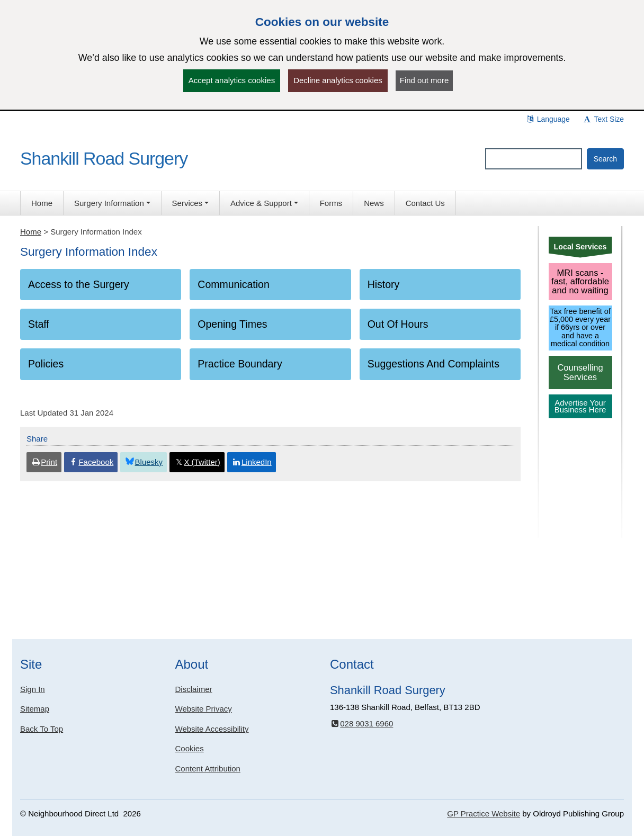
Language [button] (548, 119)
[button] (112, 203)
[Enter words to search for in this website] (534, 159)
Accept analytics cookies (232, 80)
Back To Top (42, 729)
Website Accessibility (212, 729)
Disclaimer (194, 689)
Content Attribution (208, 768)
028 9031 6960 (361, 723)
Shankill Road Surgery (104, 158)
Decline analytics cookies (338, 80)
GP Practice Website (484, 813)
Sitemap (35, 709)
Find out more (424, 80)
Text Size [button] (603, 119)
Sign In (33, 689)
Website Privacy (204, 709)
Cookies (190, 748)
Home (31, 232)
